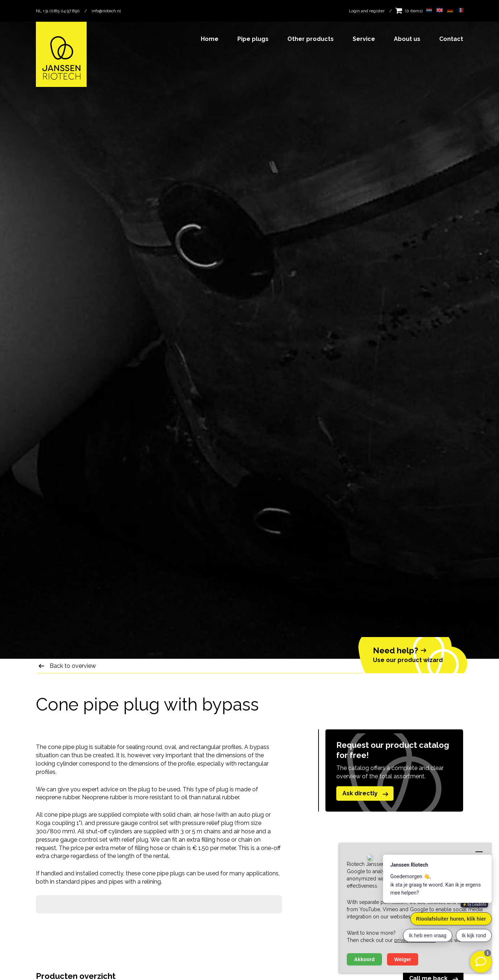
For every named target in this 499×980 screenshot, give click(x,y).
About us (407, 39)
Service (364, 39)
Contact (451, 39)
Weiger (403, 959)
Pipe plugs (253, 39)
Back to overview (73, 666)
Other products (311, 39)
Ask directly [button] (367, 794)
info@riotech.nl (106, 11)
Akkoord (364, 959)
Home (210, 39)
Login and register (367, 11)
